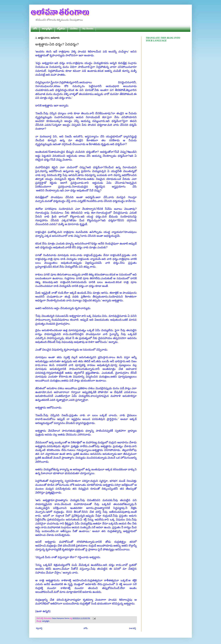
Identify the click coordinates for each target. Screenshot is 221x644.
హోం (35, 28)
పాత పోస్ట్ (132, 628)
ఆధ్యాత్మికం (47, 28)
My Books (88, 28)
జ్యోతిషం (61, 28)
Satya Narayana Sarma (61, 618)
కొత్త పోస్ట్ (39, 628)
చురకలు (74, 28)
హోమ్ (86, 628)
